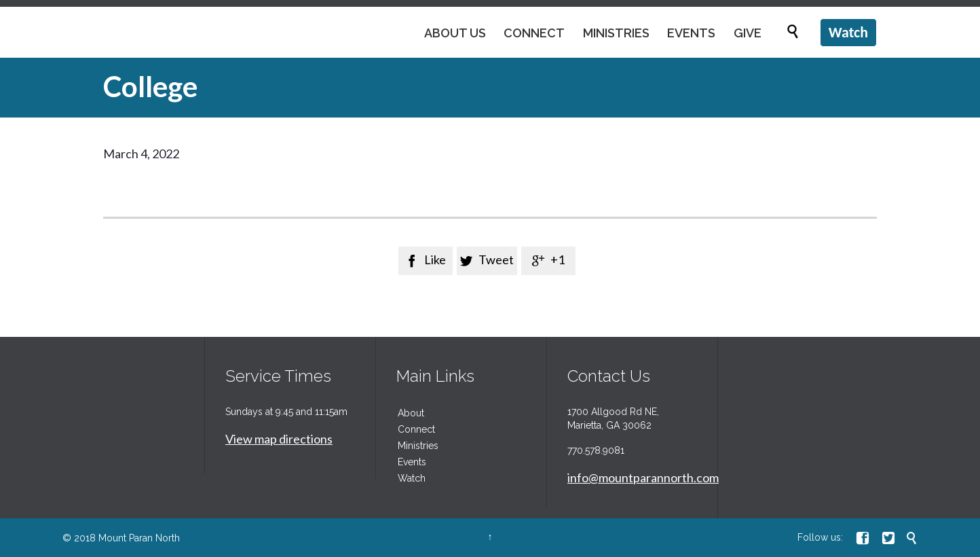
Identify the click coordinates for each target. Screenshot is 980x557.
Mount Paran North (139, 538)
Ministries (418, 446)
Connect (416, 429)
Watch (412, 478)
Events (412, 462)
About (411, 413)
